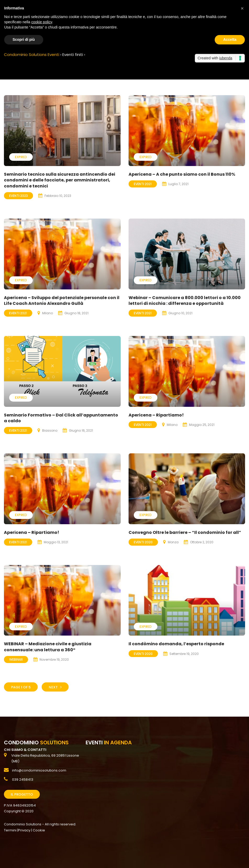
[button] (242, 8)
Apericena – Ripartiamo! (156, 415)
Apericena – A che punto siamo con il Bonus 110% (182, 174)
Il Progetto (22, 794)
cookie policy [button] (42, 22)
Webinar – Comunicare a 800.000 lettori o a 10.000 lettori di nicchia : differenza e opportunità (185, 301)
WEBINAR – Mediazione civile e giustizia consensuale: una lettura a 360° (48, 647)
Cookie (39, 830)
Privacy (24, 830)
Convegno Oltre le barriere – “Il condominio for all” (185, 532)
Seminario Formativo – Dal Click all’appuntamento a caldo (61, 418)
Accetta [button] (230, 39)
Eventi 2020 (143, 542)
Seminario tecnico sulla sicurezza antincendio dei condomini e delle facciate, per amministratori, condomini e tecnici (60, 180)
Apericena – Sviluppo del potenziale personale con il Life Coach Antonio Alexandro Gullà (62, 301)
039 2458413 (23, 780)
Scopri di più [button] (24, 39)
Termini (10, 830)
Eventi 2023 (18, 196)
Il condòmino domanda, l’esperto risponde (176, 644)
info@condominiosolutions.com (39, 770)
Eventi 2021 (143, 184)
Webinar (16, 659)
